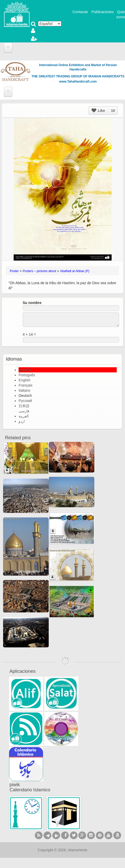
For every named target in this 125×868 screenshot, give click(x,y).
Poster (14, 271)
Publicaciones (103, 12)
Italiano (24, 390)
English (24, 380)
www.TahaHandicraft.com (78, 82)
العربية (24, 416)
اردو (22, 421)
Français (26, 385)
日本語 (24, 406)
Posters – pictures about (39, 271)
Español (25, 370)
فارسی (24, 411)
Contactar (80, 12)
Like (103, 111)
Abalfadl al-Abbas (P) (75, 271)
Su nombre (32, 303)
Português (27, 375)
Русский (25, 401)
